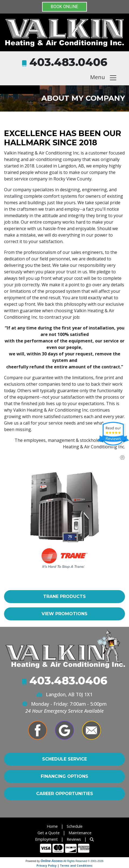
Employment (46, 839)
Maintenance (80, 833)
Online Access (52, 861)
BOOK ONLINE (64, 7)
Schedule (75, 826)
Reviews (74, 839)
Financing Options (64, 776)
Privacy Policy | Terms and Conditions (64, 866)
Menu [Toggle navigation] (104, 78)
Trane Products (64, 596)
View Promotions (64, 614)
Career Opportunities (65, 794)
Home (52, 826)
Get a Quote (49, 833)
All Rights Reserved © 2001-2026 (84, 861)
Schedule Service (64, 759)
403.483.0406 (68, 62)
